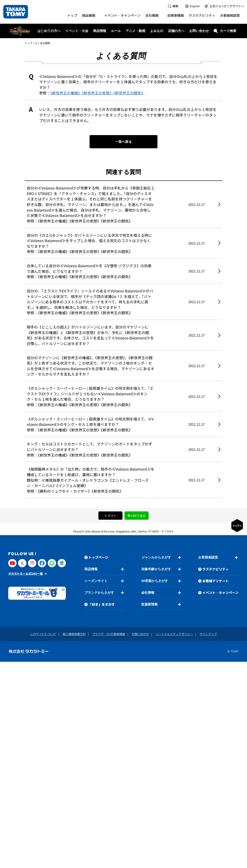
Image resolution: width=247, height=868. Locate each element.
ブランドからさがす (99, 593)
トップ (28, 43)
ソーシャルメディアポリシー (174, 634)
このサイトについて (43, 634)
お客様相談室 (208, 558)
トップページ (98, 557)
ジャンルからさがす (156, 558)
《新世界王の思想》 (97, 93)
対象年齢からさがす (156, 569)
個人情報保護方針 (74, 634)
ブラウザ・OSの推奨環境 (109, 634)
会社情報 (148, 593)
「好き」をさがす (102, 604)
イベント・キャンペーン (220, 593)
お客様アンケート (216, 581)
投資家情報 (149, 605)
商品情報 (91, 569)
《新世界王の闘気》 (129, 93)
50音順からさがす (155, 581)
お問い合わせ (199, 31)
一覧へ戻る (123, 141)
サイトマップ (208, 634)
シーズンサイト (96, 581)
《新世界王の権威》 (66, 93)
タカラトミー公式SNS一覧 (26, 574)
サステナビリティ (216, 569)
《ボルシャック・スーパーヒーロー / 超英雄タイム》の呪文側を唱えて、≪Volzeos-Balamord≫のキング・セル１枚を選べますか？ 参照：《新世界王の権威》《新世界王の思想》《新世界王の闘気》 (90, 424)
